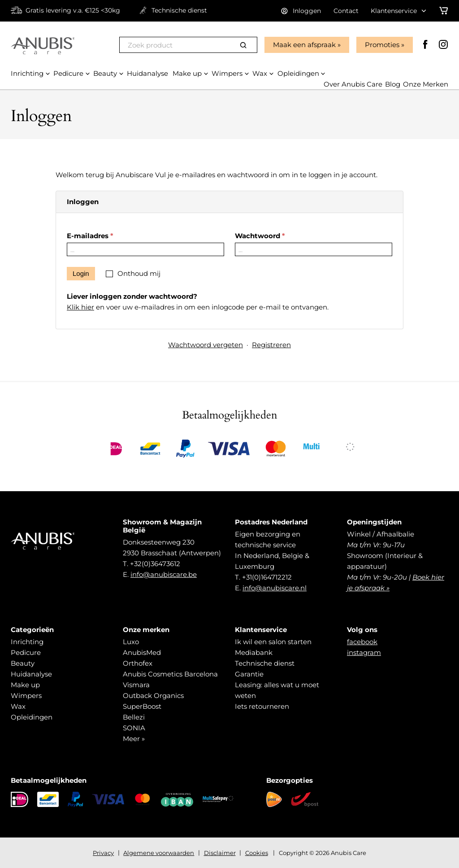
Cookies (257, 853)
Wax (18, 706)
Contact (346, 11)
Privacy (103, 853)
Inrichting (27, 642)
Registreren (271, 345)
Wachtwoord (258, 236)
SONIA (134, 728)
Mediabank (254, 652)
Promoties (382, 45)
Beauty (23, 663)
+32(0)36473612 (155, 564)
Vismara (136, 685)
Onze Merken (426, 85)
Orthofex (138, 663)
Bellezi (134, 717)
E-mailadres (88, 236)
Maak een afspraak (304, 45)
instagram (364, 652)
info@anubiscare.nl (275, 588)
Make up (25, 685)
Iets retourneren (262, 706)
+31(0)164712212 (267, 577)
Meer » (134, 739)
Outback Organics (153, 696)
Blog (393, 85)
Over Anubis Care (353, 85)
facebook (362, 642)
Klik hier (80, 307)
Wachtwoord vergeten (206, 345)
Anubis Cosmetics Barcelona (170, 674)
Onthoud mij (139, 273)
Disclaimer (220, 853)
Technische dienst (265, 663)
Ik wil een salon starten (273, 642)
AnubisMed (142, 652)
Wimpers (26, 696)
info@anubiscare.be (164, 574)
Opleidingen (32, 717)
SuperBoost (142, 706)
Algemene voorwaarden (159, 853)
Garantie (249, 674)
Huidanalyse (31, 674)
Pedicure (26, 652)
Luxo (131, 642)
